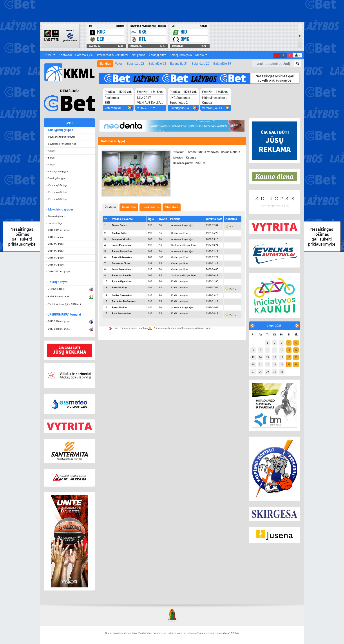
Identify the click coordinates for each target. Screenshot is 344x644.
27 (253, 372)
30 (275, 372)
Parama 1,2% (84, 55)
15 (267, 357)
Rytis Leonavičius (122, 313)
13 (253, 357)
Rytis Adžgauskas (122, 281)
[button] (298, 55)
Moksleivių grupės (61, 209)
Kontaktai (65, 55)
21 (260, 364)
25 (289, 364)
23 (275, 364)
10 (282, 350)
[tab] (110, 207)
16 (275, 357)
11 (289, 350)
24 (282, 364)
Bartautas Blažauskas (124, 301)
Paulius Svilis (119, 233)
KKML (48, 55)
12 (296, 350)
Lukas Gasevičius (121, 269)
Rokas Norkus (120, 308)
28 (260, 372)
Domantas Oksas (121, 263)
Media (200, 55)
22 (267, 364)
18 (289, 357)
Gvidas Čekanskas (122, 295)
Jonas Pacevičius (121, 245)
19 (296, 357)
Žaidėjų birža (158, 55)
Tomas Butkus (120, 225)
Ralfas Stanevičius (122, 251)
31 (282, 372)
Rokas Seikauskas (122, 257)
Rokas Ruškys (120, 288)
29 (267, 372)
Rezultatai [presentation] (129, 207)
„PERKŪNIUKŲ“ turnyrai (64, 314)
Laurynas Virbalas (122, 239)
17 (282, 357)
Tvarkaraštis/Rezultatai (112, 55)
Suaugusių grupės (61, 130)
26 (296, 364)
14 (260, 357)
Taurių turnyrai (58, 282)
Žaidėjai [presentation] (110, 207)
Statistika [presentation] (172, 207)
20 (253, 364)
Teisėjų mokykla (181, 55)
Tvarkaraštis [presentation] (150, 207)
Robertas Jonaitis (122, 276)
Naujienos (138, 55)
